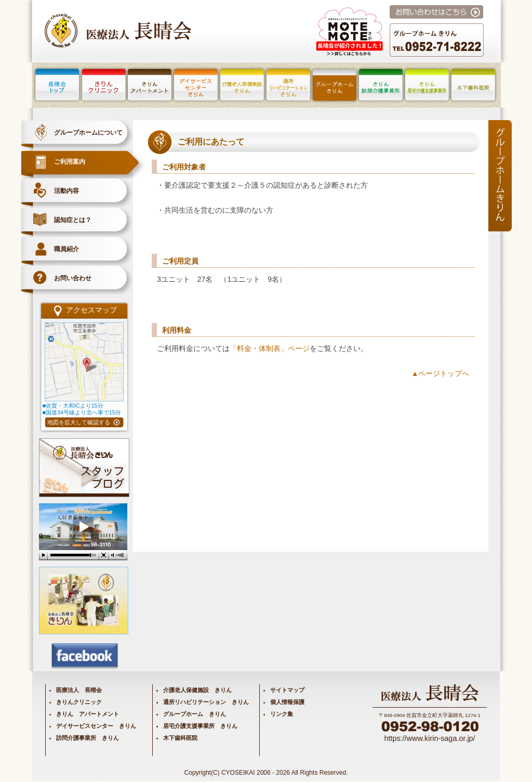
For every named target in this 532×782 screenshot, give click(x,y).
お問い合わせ (73, 278)
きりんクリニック (79, 702)
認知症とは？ (73, 220)
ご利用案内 (70, 162)
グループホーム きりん (195, 714)
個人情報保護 (287, 702)
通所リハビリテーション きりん (206, 702)
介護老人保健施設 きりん (197, 690)
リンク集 (282, 714)
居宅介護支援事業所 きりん (200, 726)
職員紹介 (66, 249)
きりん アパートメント (88, 714)
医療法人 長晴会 (79, 690)
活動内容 (66, 191)
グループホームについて (88, 133)
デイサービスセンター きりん (96, 726)
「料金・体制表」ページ (270, 348)
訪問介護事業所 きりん (88, 738)
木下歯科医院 (180, 738)
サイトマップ (287, 690)
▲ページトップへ (441, 373)
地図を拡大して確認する (79, 422)
